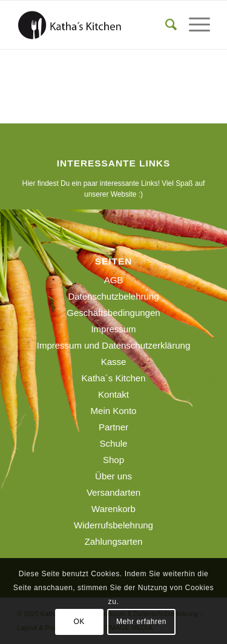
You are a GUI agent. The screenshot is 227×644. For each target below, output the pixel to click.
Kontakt (113, 394)
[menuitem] (165, 25)
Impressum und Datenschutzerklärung (113, 345)
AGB (114, 280)
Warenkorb (113, 509)
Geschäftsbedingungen (113, 313)
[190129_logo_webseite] (94, 25)
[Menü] (193, 25)
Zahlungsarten (114, 541)
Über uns (113, 476)
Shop (113, 460)
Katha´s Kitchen (114, 378)
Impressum (113, 329)
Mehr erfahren (141, 622)
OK (79, 622)
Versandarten (113, 492)
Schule (114, 443)
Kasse (114, 362)
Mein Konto (114, 411)
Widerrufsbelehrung (113, 525)
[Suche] (165, 25)
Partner (113, 427)
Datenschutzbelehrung (113, 296)
